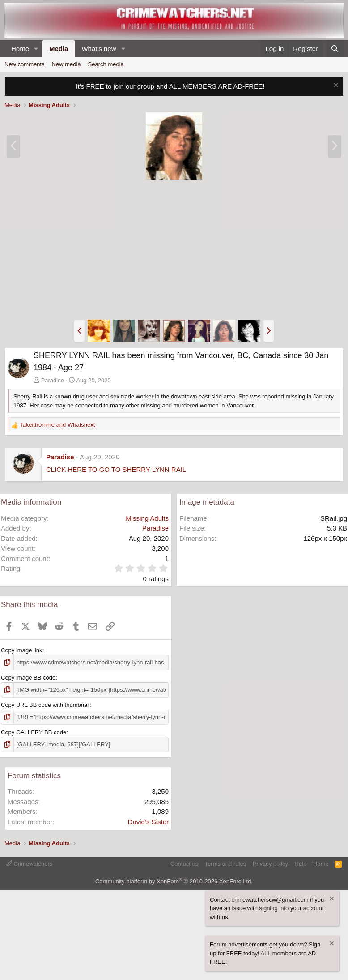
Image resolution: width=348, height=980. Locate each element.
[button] (36, 49)
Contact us (184, 864)
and (57, 425)
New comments (25, 64)
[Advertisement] (174, 250)
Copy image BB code (28, 678)
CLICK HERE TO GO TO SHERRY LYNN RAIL (116, 469)
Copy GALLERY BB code (34, 732)
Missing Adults (147, 518)
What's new (99, 49)
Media (59, 49)
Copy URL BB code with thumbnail (45, 705)
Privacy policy (270, 864)
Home (20, 49)
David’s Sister (148, 822)
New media (66, 64)
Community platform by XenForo (174, 881)
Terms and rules (225, 864)
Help (301, 864)
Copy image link (22, 650)
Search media (106, 64)
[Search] (335, 49)
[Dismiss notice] (335, 86)
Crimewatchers (29, 864)
